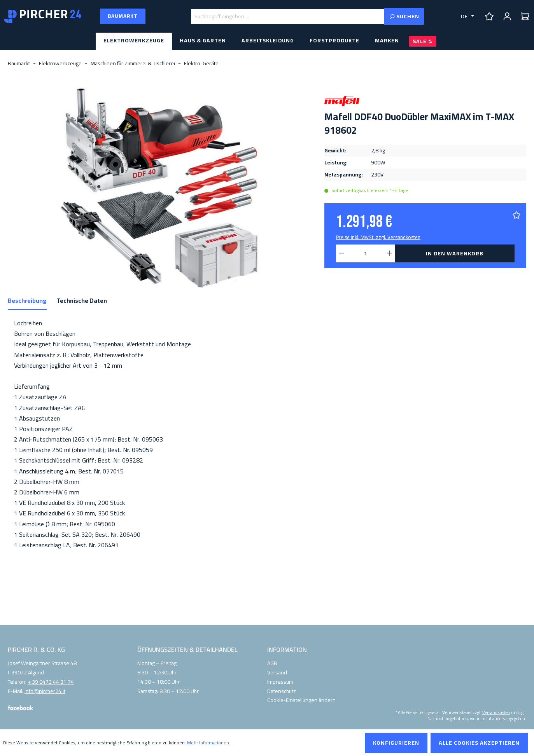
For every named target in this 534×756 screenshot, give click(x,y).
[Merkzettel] (489, 16)
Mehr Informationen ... (210, 743)
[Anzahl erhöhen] (390, 253)
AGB (272, 663)
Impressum (280, 682)
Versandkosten (496, 712)
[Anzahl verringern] (341, 253)
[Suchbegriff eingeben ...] (288, 17)
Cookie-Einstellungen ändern (301, 700)
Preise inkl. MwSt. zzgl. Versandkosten (378, 237)
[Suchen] (404, 16)
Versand (277, 672)
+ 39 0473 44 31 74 (51, 682)
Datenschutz (282, 691)
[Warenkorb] (525, 16)
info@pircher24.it (45, 691)
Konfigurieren (396, 743)
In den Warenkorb (455, 253)
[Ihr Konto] (507, 16)
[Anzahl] (365, 253)
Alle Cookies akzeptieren (479, 743)
